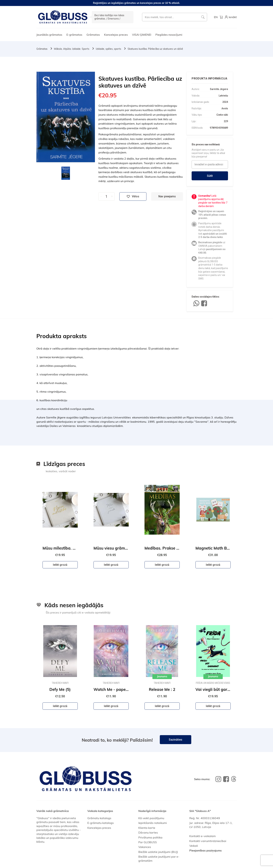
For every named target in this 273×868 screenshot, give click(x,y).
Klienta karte (147, 828)
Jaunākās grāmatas (49, 35)
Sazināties (176, 740)
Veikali (194, 846)
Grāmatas (93, 35)
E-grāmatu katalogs (101, 823)
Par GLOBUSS (148, 842)
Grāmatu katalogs (99, 818)
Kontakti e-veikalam (203, 836)
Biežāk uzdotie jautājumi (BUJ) (158, 852)
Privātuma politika (150, 837)
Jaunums (162, 676)
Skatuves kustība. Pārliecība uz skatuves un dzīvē (155, 49)
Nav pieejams (167, 196)
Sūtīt (210, 176)
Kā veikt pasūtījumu (151, 818)
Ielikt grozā (60, 565)
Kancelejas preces (116, 35)
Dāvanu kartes (148, 832)
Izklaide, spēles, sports (108, 49)
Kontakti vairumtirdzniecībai (208, 841)
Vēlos (133, 196)
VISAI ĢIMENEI (142, 35)
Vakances (145, 847)
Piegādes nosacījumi (169, 35)
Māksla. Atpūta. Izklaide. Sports (72, 49)
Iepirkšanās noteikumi (153, 823)
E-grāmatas (74, 35)
